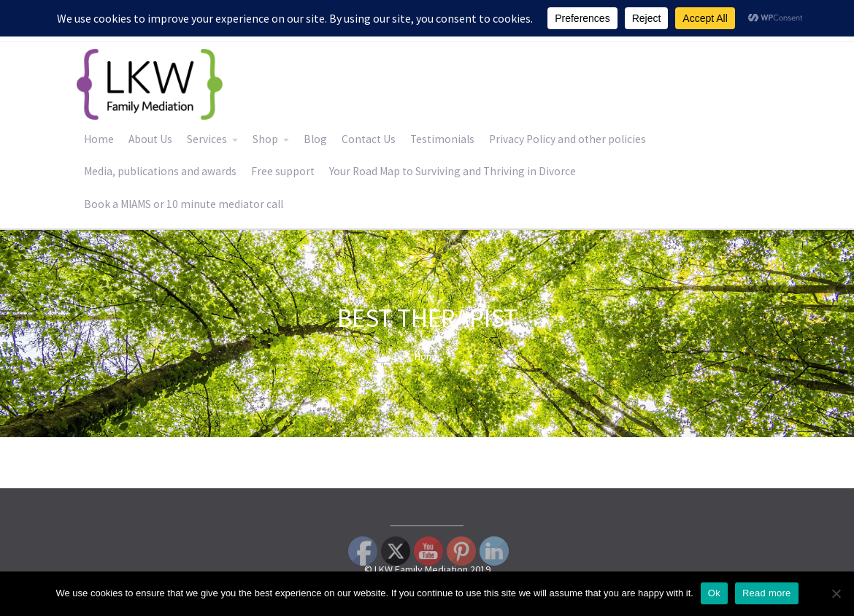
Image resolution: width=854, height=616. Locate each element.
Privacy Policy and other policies (568, 139)
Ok (714, 593)
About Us (150, 139)
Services (207, 139)
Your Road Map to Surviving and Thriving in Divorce (453, 171)
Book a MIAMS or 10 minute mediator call (184, 204)
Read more (767, 593)
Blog (315, 139)
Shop (265, 139)
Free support (283, 171)
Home (99, 139)
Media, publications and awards (160, 171)
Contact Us (369, 139)
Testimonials (442, 139)
